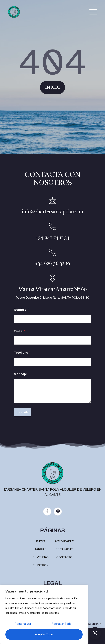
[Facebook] (47, 512)
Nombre (21, 310)
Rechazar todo (62, 624)
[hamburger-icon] (93, 12)
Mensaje (20, 374)
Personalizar (23, 624)
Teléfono (22, 353)
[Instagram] (58, 512)
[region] (44, 614)
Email (19, 331)
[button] (95, 633)
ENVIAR (22, 412)
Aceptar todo (44, 634)
